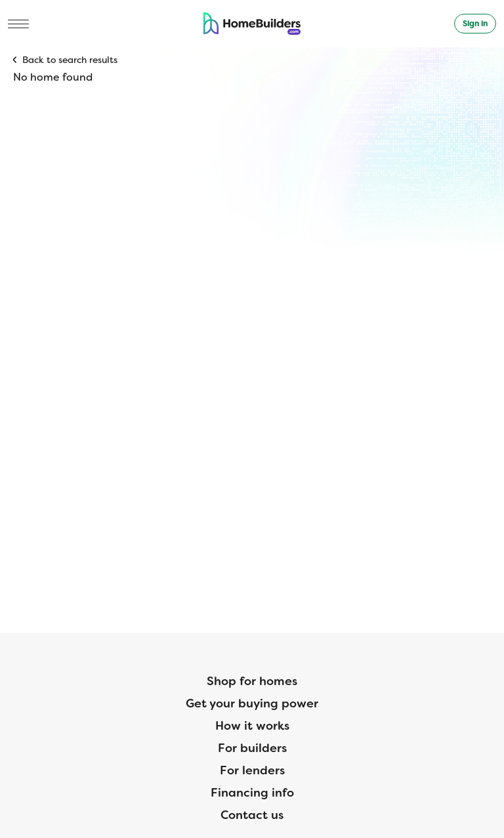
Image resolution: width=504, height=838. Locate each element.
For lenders (252, 770)
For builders (252, 748)
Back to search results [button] (70, 60)
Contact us (252, 815)
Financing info (252, 793)
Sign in (475, 24)
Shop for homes (252, 681)
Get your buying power (252, 703)
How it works (252, 726)
